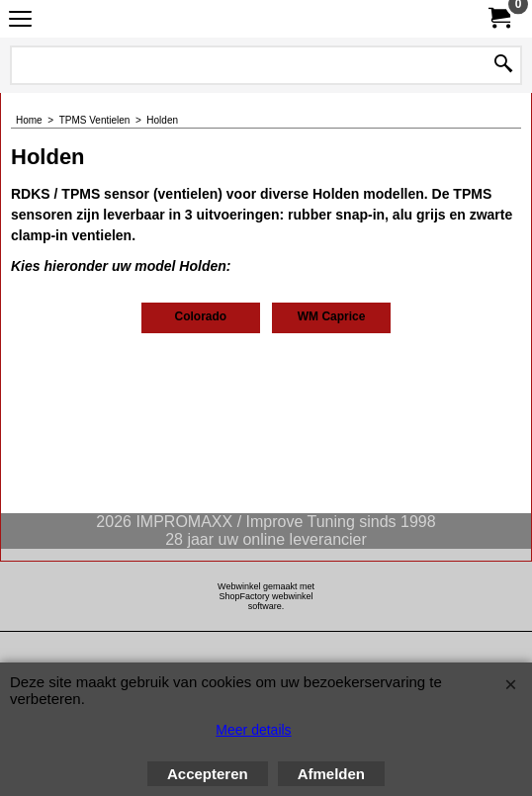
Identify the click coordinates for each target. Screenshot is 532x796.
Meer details (253, 730)
